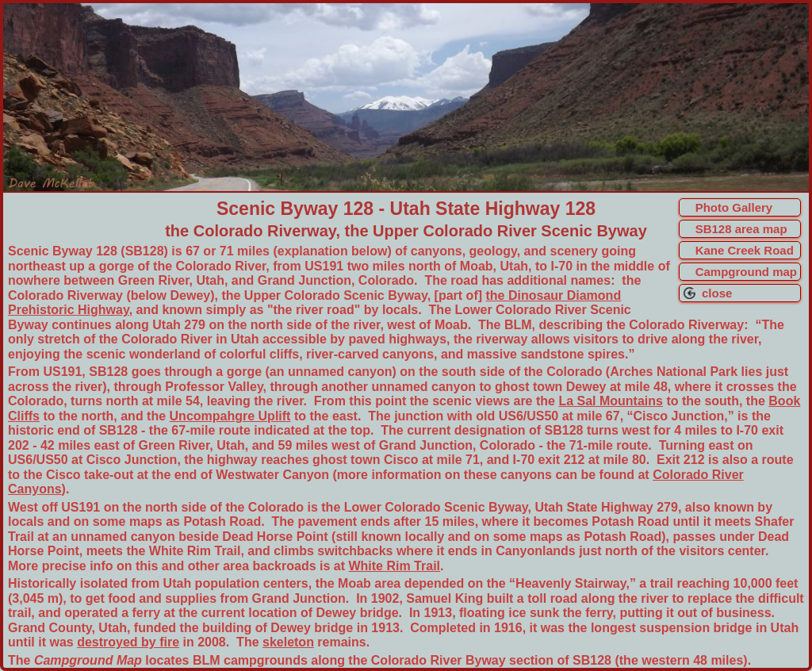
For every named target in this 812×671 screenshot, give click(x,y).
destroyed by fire (128, 642)
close (714, 293)
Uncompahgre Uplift (230, 416)
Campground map (746, 272)
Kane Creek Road (745, 250)
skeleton (288, 642)
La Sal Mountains (611, 401)
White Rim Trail (394, 566)
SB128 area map (741, 229)
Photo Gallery (734, 207)
